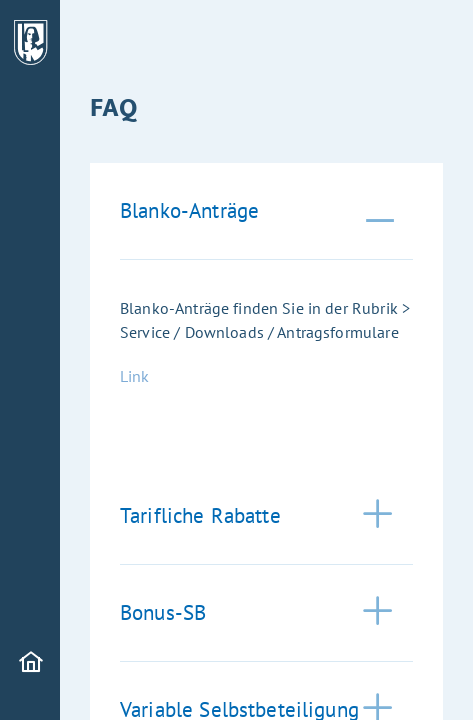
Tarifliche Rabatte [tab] (200, 515)
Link (135, 376)
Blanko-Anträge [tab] (189, 210)
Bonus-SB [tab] (163, 612)
